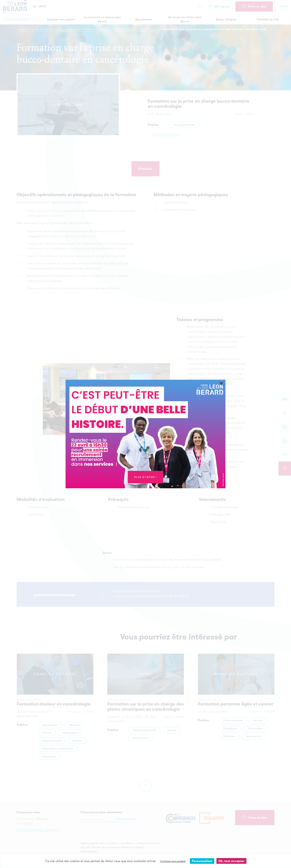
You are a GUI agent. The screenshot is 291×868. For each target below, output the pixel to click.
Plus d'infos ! (146, 477)
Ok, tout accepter (231, 861)
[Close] (221, 384)
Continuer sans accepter (173, 861)
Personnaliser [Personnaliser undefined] (202, 861)
